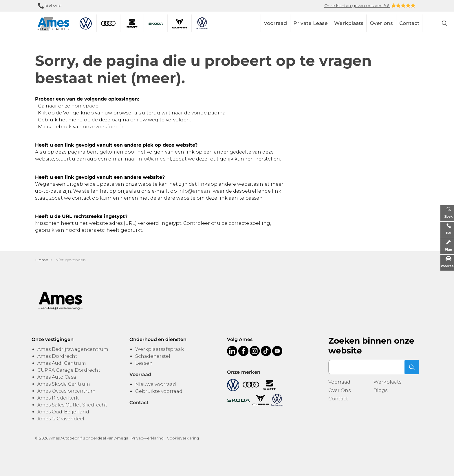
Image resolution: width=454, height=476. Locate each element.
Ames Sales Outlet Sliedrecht (72, 405)
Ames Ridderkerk (58, 398)
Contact (409, 23)
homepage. (85, 106)
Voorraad (275, 23)
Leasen (144, 363)
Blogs (380, 390)
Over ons (381, 23)
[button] (412, 367)
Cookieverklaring (183, 438)
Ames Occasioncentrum (66, 391)
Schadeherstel (153, 356)
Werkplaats (349, 23)
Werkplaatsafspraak (160, 349)
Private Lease (311, 23)
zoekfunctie (110, 127)
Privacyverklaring (148, 438)
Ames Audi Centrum (62, 363)
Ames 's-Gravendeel (61, 419)
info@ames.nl (154, 159)
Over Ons (339, 390)
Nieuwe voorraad (156, 384)
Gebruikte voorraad (159, 391)
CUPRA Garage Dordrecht (69, 370)
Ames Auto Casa (57, 377)
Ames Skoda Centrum (64, 384)
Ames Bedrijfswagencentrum (73, 349)
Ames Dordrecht (57, 356)
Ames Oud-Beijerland (63, 412)
